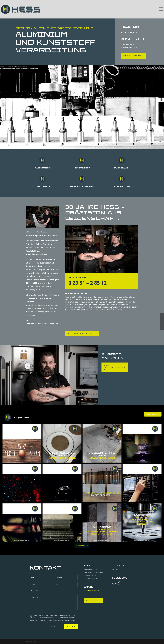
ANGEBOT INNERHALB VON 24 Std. (115, 367)
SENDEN (71, 626)
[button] (22, 443)
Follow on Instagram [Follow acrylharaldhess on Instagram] (153, 414)
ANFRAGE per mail (133, 56)
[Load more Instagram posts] (82, 545)
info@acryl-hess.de (91, 590)
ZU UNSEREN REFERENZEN (82, 334)
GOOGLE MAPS (94, 601)
